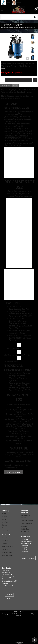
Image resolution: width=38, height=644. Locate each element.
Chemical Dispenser (9, 581)
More (15, 85)
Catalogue (5, 570)
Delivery (25, 546)
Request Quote (27, 541)
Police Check (26, 543)
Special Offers (7, 585)
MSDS (5, 583)
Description (6, 85)
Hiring (24, 548)
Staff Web (25, 552)
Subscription (7, 575)
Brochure (6, 573)
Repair (24, 550)
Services (25, 539)
